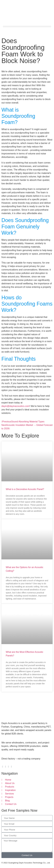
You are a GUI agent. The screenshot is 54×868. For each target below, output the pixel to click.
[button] (27, 27)
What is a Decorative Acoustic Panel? (25, 489)
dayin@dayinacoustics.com (15, 406)
